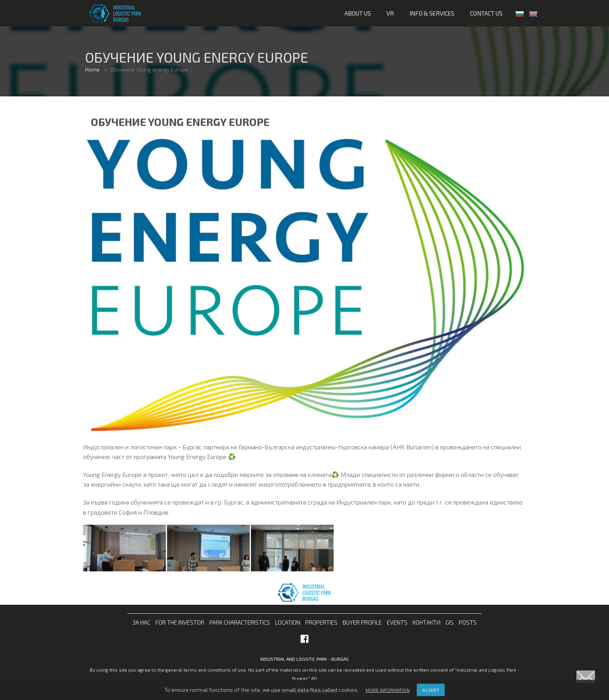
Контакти (426, 622)
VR (390, 13)
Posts (468, 622)
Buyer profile (362, 622)
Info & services (432, 13)
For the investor (180, 622)
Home (92, 69)
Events (397, 622)
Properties (321, 622)
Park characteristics (240, 622)
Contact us (486, 13)
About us (358, 13)
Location (288, 622)
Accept (431, 690)
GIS (450, 622)
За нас (141, 622)
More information (388, 690)
